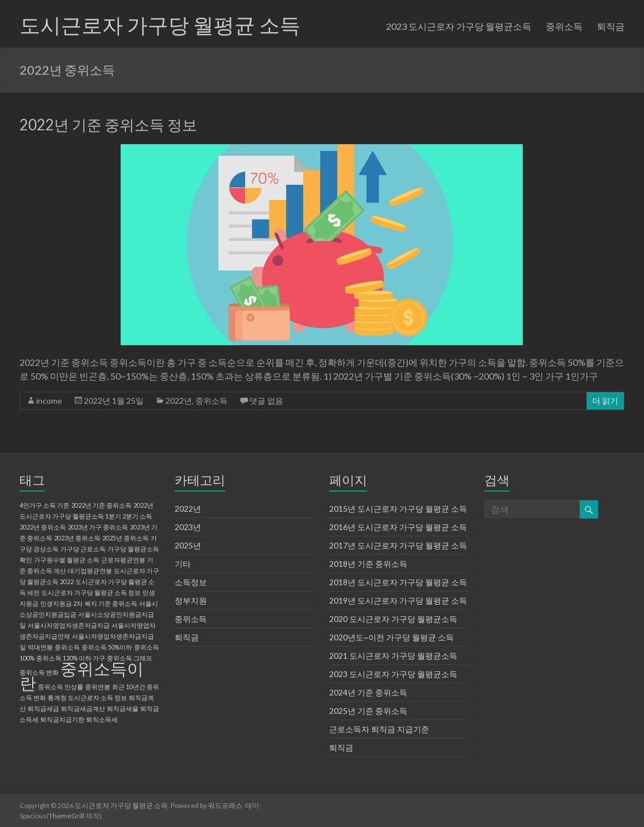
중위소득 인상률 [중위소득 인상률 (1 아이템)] (61, 687)
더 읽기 (605, 401)
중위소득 (564, 26)
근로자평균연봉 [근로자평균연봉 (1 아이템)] (123, 560)
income (49, 401)
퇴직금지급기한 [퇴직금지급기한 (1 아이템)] (62, 719)
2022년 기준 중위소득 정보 (108, 125)
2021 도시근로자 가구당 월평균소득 (393, 656)
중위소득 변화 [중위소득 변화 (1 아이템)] (39, 672)
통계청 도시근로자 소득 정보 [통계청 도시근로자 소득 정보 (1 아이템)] (87, 697)
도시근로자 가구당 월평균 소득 (160, 25)
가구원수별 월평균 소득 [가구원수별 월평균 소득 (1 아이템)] (67, 560)
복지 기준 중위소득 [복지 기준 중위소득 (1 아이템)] (111, 603)
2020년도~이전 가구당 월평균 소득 (392, 637)
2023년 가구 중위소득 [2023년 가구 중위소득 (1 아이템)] (98, 527)
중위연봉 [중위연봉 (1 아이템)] (98, 687)
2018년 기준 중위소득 (368, 564)
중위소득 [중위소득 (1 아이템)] (67, 647)
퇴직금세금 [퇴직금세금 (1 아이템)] (43, 708)
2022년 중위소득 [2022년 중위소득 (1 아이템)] (43, 527)
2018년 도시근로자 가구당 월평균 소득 (398, 582)
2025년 (188, 545)
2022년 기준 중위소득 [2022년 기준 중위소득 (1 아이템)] (101, 505)
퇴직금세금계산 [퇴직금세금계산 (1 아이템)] (83, 708)
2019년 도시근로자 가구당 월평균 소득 (398, 600)
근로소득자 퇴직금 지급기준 (379, 729)
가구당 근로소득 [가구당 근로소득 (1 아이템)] (83, 549)
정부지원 (191, 600)
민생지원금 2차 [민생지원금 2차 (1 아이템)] (61, 603)
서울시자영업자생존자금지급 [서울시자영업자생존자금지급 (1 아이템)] (69, 625)
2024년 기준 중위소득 (368, 692)
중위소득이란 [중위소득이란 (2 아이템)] (82, 675)
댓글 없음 (266, 401)
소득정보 (191, 582)
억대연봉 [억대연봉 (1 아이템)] (40, 647)
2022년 (179, 401)
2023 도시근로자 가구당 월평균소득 (459, 26)
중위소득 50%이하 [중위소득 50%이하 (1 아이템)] (107, 647)
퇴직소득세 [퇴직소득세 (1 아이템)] (102, 719)
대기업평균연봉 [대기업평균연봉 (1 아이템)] (90, 571)
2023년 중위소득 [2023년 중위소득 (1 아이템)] (77, 538)
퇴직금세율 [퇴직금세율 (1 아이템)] (123, 708)
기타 (183, 564)
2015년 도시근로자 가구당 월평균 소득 (398, 509)
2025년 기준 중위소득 (368, 711)
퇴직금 (611, 26)
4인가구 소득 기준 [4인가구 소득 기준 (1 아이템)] (45, 505)
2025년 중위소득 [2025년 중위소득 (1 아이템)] (126, 538)
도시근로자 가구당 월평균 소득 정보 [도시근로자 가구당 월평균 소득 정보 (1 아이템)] (91, 592)
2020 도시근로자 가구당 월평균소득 (393, 619)
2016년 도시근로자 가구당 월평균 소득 (398, 527)
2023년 (188, 527)
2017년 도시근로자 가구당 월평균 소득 (398, 545)
